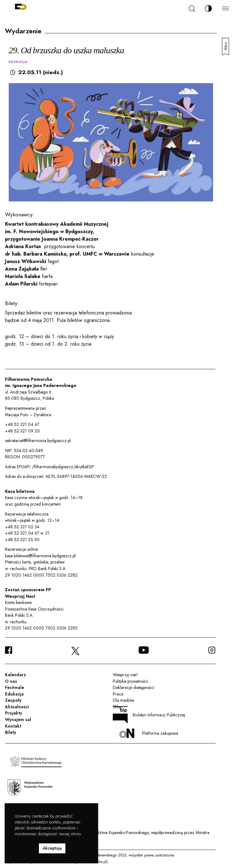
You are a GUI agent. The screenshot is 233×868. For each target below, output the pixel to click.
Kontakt (13, 726)
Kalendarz (15, 675)
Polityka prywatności (131, 681)
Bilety (11, 732)
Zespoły (13, 700)
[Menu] (226, 8)
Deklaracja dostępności (133, 687)
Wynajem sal (18, 719)
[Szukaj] (192, 9)
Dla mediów (124, 700)
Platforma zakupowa (149, 733)
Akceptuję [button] (52, 848)
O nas (11, 681)
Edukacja (14, 694)
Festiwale (14, 687)
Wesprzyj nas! (125, 675)
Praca (118, 694)
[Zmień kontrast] (208, 8)
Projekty (14, 713)
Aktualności (17, 707)
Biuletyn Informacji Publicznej (149, 715)
